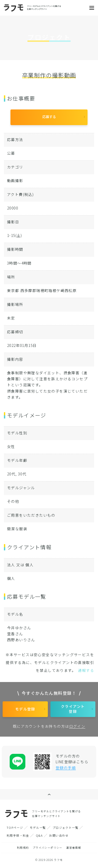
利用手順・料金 (18, 835)
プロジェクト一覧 (65, 828)
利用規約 (23, 847)
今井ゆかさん (19, 628)
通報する (86, 670)
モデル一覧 (38, 828)
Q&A (39, 835)
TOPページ (15, 828)
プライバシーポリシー (48, 847)
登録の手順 (66, 768)
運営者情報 (74, 847)
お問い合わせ (59, 835)
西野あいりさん (21, 640)
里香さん (15, 634)
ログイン (77, 726)
